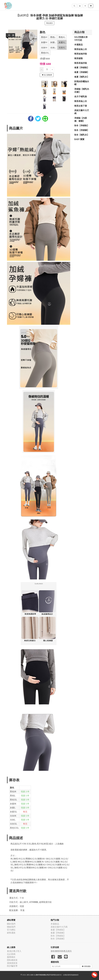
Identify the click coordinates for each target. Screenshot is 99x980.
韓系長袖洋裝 (81, 63)
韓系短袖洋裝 (81, 54)
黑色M (44, 37)
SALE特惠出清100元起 (81, 38)
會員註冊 (11, 951)
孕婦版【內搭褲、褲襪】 (81, 119)
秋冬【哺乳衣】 (82, 135)
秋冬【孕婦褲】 (82, 130)
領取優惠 (86, 966)
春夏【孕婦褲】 (82, 72)
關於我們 (11, 924)
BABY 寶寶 (79, 139)
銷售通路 (11, 933)
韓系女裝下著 (81, 106)
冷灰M (44, 48)
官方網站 (11, 930)
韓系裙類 (79, 58)
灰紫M (44, 42)
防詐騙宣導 (12, 966)
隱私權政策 (12, 960)
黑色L (53, 37)
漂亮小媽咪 (30, 975)
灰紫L (53, 42)
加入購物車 (47, 75)
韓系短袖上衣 (81, 49)
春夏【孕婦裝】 (82, 67)
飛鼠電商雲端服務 (70, 975)
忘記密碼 (11, 954)
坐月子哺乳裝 (81, 96)
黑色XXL (45, 53)
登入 (19, 951)
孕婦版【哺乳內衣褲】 (82, 90)
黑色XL (62, 37)
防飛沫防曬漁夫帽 (82, 83)
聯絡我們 (11, 927)
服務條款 (11, 957)
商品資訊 (49, 23)
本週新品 (79, 45)
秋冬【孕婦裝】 (82, 125)
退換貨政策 (12, 963)
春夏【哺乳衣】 (82, 77)
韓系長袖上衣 (81, 101)
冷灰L (53, 48)
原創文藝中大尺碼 (82, 112)
